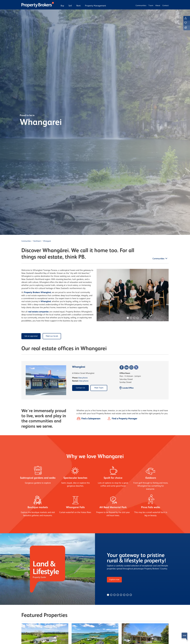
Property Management (96, 6)
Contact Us (80, 388)
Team (151, 6)
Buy (62, 6)
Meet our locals (52, 336)
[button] (128, 318)
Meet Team (99, 388)
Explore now (114, 580)
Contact (166, 6)
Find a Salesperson (91, 419)
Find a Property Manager (125, 419)
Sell (70, 6)
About (158, 6)
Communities (141, 6)
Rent (78, 6)
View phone (83, 378)
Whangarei (47, 241)
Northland (37, 241)
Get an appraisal (31, 336)
